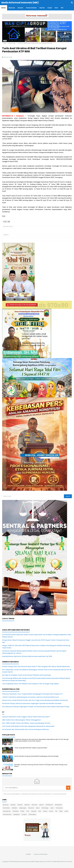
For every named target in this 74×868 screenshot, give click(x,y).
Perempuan (7, 811)
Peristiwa (16, 811)
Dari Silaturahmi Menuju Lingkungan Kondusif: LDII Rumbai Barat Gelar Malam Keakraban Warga (36, 707)
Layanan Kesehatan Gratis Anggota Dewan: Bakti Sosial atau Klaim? (26, 717)
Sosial (45, 811)
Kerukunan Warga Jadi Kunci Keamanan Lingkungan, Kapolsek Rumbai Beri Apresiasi (32, 703)
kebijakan (17, 814)
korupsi (24, 814)
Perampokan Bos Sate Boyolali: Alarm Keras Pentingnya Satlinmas (25, 729)
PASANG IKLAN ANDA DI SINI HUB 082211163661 (23, 305)
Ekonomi (34, 805)
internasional (7, 814)
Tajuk (61, 811)
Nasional (31, 808)
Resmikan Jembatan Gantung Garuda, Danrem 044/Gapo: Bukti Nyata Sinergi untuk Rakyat (41, 765)
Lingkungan (23, 808)
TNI (56, 811)
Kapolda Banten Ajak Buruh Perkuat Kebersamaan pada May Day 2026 (27, 656)
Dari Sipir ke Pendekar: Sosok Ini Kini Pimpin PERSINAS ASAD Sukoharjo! (27, 675)
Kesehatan (58, 805)
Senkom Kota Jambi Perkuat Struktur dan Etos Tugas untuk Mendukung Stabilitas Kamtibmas (35, 700)
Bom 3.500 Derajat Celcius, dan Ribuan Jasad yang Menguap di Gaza (26, 723)
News (38, 808)
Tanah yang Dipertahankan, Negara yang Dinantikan (31, 748)
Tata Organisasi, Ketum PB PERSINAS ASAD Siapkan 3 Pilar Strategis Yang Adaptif (30, 684)
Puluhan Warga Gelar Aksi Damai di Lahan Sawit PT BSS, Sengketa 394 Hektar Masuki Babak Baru (36, 667)
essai (66, 811)
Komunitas (6, 808)
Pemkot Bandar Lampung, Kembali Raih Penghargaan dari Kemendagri (36, 756)
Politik (22, 811)
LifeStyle (14, 808)
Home (5, 43)
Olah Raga (45, 808)
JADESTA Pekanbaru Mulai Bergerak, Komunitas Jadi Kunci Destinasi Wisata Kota (30, 697)
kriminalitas (32, 814)
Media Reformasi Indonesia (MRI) (24, 862)
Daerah (20, 805)
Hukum (41, 805)
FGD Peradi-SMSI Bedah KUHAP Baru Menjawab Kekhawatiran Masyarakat (28, 726)
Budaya (13, 805)
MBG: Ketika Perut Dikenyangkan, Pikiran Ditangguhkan (21, 720)
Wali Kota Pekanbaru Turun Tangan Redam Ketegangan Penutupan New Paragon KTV (32, 694)
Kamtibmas (49, 805)
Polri (28, 811)
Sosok (51, 811)
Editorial (27, 805)
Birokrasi (6, 805)
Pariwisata (59, 808)
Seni (40, 811)
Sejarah (34, 811)
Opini (52, 808)
